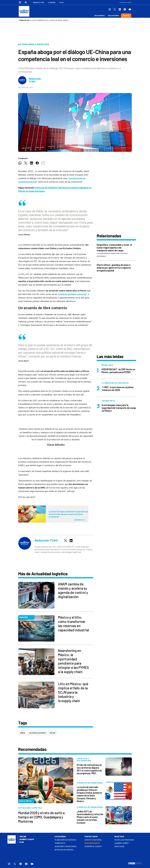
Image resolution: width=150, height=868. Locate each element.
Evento (126, 16)
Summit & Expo (27, 840)
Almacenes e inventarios (66, 847)
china (22, 733)
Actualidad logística (34, 44)
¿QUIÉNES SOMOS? (122, 843)
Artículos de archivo (64, 850)
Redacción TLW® (35, 80)
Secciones (99, 16)
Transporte (60, 843)
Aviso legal (119, 847)
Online (23, 837)
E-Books (52, 3)
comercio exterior (37, 733)
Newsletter (39, 3)
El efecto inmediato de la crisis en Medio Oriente (49, 20)
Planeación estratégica (65, 840)
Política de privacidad (124, 840)
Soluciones (113, 16)
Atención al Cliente (93, 847)
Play (61, 3)
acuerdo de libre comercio (72, 294)
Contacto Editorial (93, 840)
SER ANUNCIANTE (92, 843)
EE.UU (52, 733)
